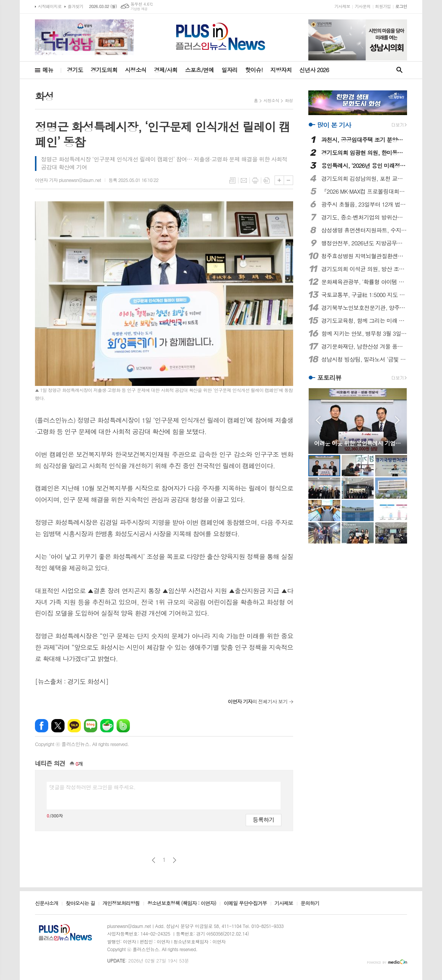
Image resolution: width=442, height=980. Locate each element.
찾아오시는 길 (80, 904)
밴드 (123, 726)
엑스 (58, 726)
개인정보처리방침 (121, 904)
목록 (232, 180)
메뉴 (48, 70)
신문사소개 (47, 904)
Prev (318, 420)
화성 (289, 100)
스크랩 (267, 180)
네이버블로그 (91, 726)
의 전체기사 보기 (258, 701)
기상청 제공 (139, 9)
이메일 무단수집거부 (245, 904)
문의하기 (310, 904)
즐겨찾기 (75, 6)
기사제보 (342, 6)
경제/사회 (166, 70)
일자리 (229, 70)
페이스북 (42, 726)
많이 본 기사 (334, 125)
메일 (244, 180)
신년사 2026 (314, 70)
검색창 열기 (399, 70)
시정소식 (136, 70)
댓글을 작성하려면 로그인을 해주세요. (92, 787)
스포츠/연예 (199, 70)
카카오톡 (74, 726)
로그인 (401, 6)
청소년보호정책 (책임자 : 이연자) (182, 904)
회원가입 (383, 6)
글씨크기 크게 (279, 180)
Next (397, 420)
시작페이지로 (50, 6)
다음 (174, 860)
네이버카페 (107, 726)
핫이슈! (254, 70)
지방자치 (281, 70)
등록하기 (264, 820)
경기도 (75, 70)
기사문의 (362, 6)
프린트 (255, 180)
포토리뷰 (329, 378)
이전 (154, 860)
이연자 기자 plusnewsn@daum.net (68, 180)
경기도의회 (104, 70)
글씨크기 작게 (288, 180)
